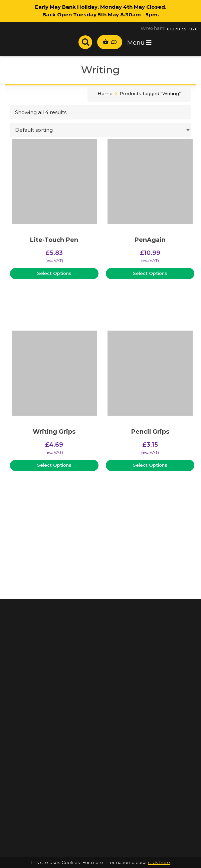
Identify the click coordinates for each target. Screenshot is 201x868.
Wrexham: (153, 28)
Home (105, 93)
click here (159, 862)
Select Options (54, 273)
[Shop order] (100, 130)
